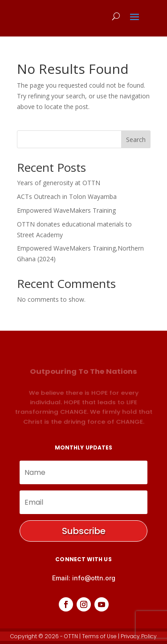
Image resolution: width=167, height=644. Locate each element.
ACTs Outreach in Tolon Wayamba (67, 196)
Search (136, 140)
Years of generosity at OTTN (59, 183)
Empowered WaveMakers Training (66, 210)
